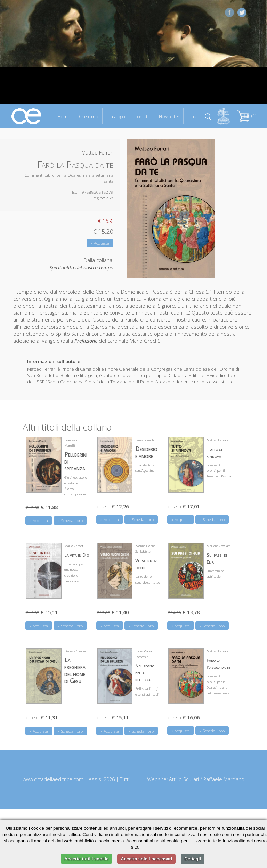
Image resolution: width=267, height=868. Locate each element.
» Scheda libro (70, 521)
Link (192, 116)
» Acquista (100, 243)
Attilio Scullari (184, 779)
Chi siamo (88, 116)
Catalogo (116, 116)
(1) (246, 116)
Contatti (142, 116)
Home (64, 116)
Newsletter (169, 116)
